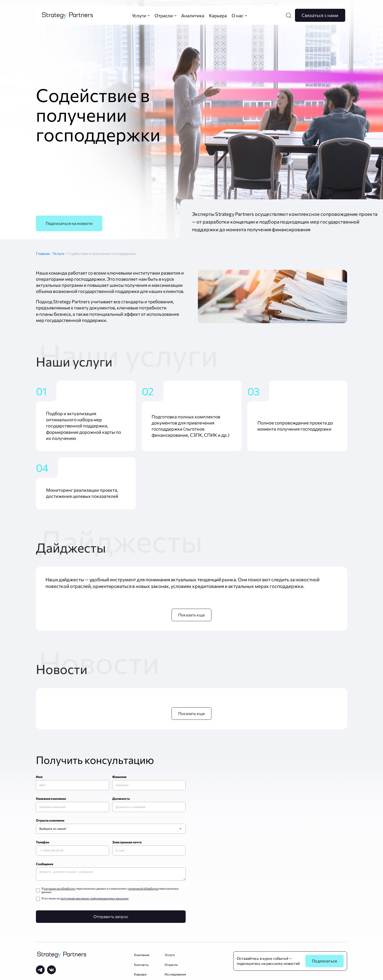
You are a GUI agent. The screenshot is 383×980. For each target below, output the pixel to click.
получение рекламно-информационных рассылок (95, 899)
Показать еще (191, 615)
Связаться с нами (320, 15)
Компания (142, 956)
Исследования (175, 975)
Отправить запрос (111, 918)
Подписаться (324, 962)
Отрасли (171, 966)
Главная (44, 253)
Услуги (59, 253)
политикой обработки (143, 889)
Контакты (141, 966)
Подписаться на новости (69, 223)
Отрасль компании (50, 820)
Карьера (140, 975)
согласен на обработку (60, 889)
